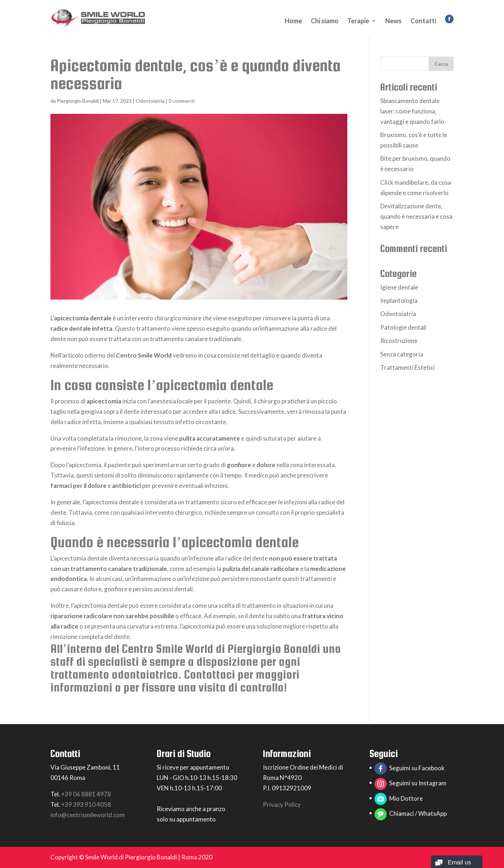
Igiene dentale (399, 287)
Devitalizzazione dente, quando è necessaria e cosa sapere (416, 216)
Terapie (358, 21)
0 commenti (182, 101)
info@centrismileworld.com (88, 815)
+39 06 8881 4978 (86, 794)
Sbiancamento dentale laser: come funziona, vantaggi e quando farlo (412, 111)
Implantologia (399, 300)
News (393, 21)
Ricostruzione (399, 341)
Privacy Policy (282, 804)
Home (293, 21)
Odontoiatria (150, 101)
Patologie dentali (403, 327)
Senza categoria (402, 354)
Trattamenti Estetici (407, 367)
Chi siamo (325, 21)
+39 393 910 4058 (86, 804)
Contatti (423, 21)
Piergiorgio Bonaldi (78, 101)
